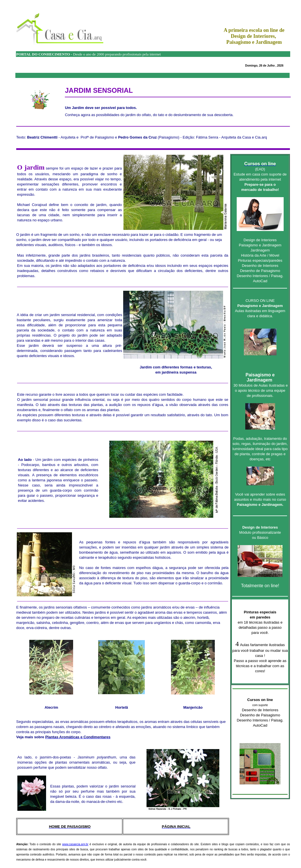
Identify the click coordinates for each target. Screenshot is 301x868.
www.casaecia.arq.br (75, 844)
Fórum (4, 361)
